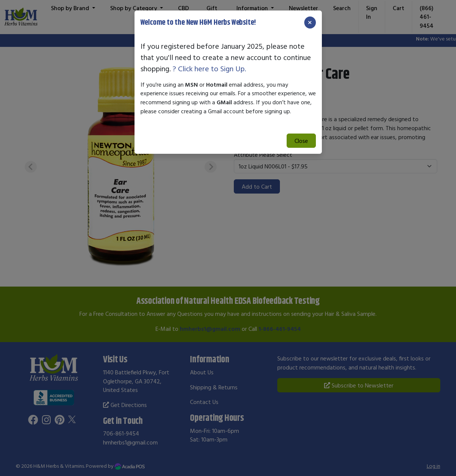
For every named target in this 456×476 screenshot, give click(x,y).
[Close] (310, 23)
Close (301, 141)
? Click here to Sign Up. (209, 68)
